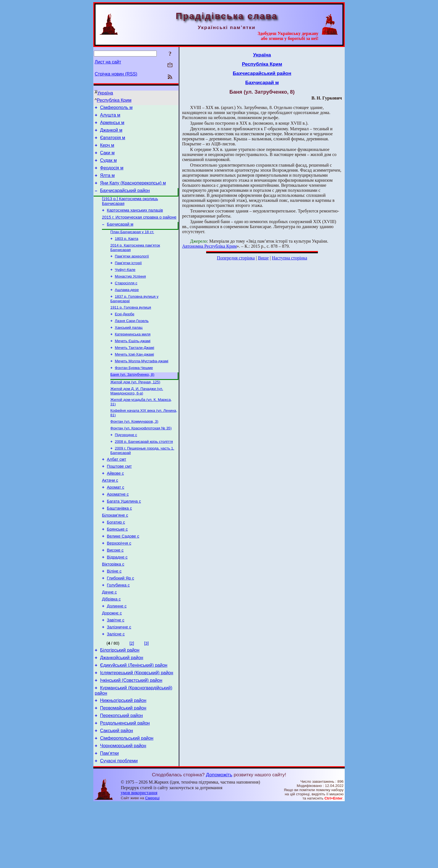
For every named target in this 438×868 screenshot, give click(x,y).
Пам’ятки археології (132, 272)
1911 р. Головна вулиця (131, 327)
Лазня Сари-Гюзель (132, 341)
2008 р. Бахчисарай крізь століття (144, 471)
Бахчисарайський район (125, 201)
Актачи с (110, 514)
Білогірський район (120, 703)
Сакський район (116, 792)
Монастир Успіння (130, 294)
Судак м (108, 167)
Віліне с (114, 616)
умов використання (139, 857)
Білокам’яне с (115, 553)
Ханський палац (129, 349)
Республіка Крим (114, 100)
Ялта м (107, 184)
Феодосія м (112, 175)
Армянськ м (112, 125)
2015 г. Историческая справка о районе (139, 230)
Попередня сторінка (236, 258)
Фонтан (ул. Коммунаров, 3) (134, 449)
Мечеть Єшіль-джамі (133, 363)
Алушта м (110, 117)
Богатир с (116, 561)
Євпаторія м (113, 142)
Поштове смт (119, 498)
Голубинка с (118, 631)
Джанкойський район (122, 711)
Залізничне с (119, 678)
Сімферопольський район (127, 800)
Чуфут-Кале (125, 286)
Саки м (107, 159)
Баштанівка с (120, 545)
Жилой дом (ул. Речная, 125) (135, 408)
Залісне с (116, 686)
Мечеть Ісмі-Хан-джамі (134, 378)
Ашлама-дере (127, 308)
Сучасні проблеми (119, 825)
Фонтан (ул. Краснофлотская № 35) (141, 457)
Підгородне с (126, 464)
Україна (105, 93)
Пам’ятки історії (128, 279)
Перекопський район (121, 775)
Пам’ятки (109, 817)
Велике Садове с (123, 576)
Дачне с (109, 639)
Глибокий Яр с (121, 623)
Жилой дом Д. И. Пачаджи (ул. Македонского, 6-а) (137, 417)
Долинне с (117, 655)
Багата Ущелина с (124, 537)
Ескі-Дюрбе (125, 334)
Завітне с (116, 670)
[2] (132, 695)
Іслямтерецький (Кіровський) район (137, 728)
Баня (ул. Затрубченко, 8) (132, 400)
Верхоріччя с (119, 584)
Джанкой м (111, 133)
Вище (263, 258)
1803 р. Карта (127, 253)
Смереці (153, 863)
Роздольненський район (125, 783)
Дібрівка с (111, 647)
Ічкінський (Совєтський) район (131, 736)
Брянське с (117, 569)
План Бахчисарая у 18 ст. (132, 246)
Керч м (107, 150)
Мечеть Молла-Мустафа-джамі (142, 385)
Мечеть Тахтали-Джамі (135, 371)
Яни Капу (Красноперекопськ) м (133, 192)
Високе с (115, 592)
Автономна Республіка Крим (209, 246)
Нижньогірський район (123, 758)
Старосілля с (126, 301)
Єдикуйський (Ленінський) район (134, 720)
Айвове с (116, 506)
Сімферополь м (116, 108)
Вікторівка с (113, 608)
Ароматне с (118, 529)
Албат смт (117, 490)
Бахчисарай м (120, 238)
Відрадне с (117, 600)
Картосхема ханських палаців (135, 222)
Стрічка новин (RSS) (116, 74)
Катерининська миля (133, 356)
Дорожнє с (112, 663)
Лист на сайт (108, 62)
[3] (146, 695)
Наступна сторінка (289, 258)
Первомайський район (123, 767)
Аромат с (116, 522)
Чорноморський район (123, 809)
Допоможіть (219, 839)
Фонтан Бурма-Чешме (134, 392)
